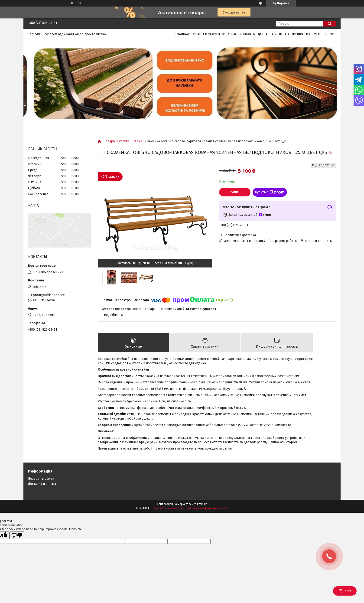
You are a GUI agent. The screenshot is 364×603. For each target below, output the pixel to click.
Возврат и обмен (306, 34)
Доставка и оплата (274, 34)
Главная (182, 34)
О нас (232, 34)
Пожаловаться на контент (167, 508)
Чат (345, 591)
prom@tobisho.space (49, 295)
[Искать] (330, 24)
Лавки (137, 141)
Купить (235, 192)
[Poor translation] (17, 535)
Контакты (247, 34)
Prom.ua (202, 504)
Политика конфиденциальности (207, 508)
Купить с (270, 192)
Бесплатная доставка (240, 235)
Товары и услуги (206, 34)
